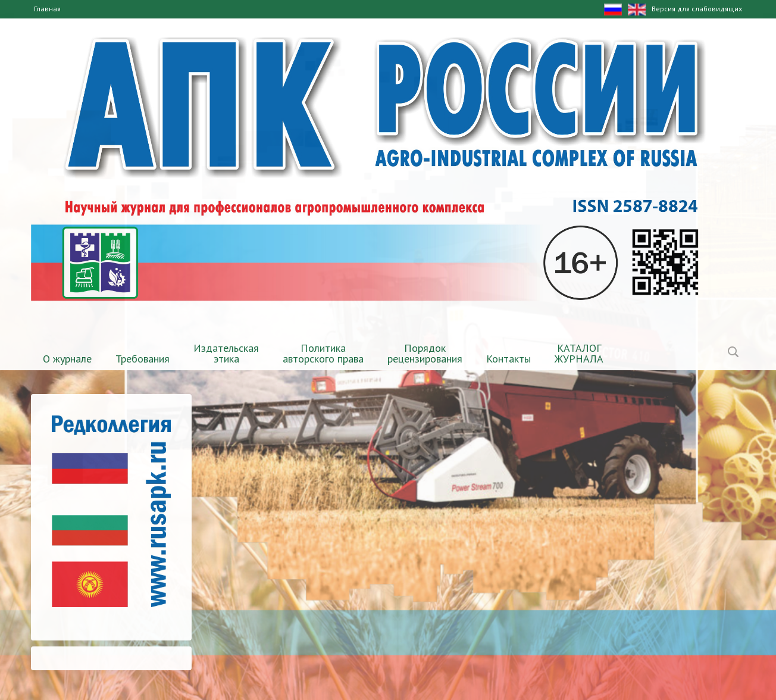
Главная (47, 9)
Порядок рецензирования (425, 353)
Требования (143, 359)
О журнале (67, 359)
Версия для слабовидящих (697, 9)
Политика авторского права (323, 353)
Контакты (509, 359)
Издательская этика (226, 353)
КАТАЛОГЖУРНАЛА (579, 353)
